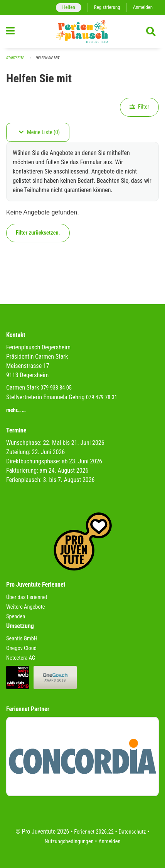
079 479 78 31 (102, 397)
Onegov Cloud (21, 648)
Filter (139, 107)
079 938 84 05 (56, 388)
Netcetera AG (21, 658)
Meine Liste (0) (39, 132)
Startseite (15, 58)
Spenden (16, 617)
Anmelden (143, 7)
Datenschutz (132, 832)
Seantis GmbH (22, 639)
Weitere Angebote (26, 607)
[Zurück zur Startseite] (82, 32)
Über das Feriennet (27, 597)
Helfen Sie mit (48, 58)
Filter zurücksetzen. (38, 233)
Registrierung (107, 7)
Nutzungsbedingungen (69, 842)
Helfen (68, 7)
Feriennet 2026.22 (94, 832)
